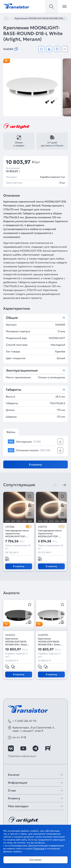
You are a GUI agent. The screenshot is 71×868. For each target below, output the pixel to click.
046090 (43, 635)
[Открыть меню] (64, 7)
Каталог (14, 775)
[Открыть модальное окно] (65, 49)
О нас (12, 790)
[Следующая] (64, 485)
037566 (10, 527)
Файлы (11, 432)
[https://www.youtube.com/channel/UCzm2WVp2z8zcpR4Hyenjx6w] (23, 748)
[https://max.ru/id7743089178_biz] (60, 748)
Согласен (35, 860)
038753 (43, 527)
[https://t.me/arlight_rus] (35, 748)
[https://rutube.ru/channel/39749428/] (48, 748)
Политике (39, 849)
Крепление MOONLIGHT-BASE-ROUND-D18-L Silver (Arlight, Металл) (49, 642)
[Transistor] (16, 6)
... (6, 18)
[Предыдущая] (55, 485)
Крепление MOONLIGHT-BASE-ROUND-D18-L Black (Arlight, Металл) (16, 642)
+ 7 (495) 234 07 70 (24, 721)
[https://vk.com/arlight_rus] (11, 748)
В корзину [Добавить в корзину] (35, 464)
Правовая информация (22, 756)
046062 (10, 635)
